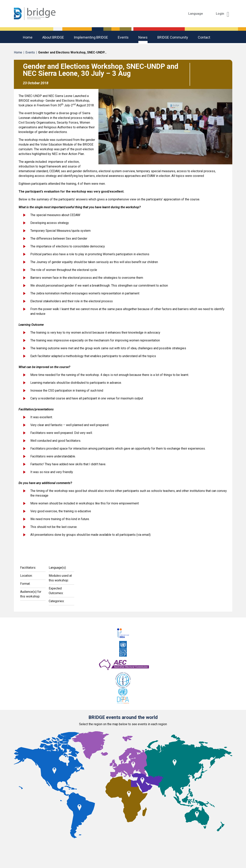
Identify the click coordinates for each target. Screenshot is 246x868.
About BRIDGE (53, 37)
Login (223, 14)
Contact (204, 37)
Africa (56, 848)
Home (28, 37)
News (143, 37)
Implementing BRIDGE (91, 37)
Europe (152, 848)
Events (123, 37)
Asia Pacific (119, 848)
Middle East (184, 848)
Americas (84, 848)
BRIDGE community (173, 37)
